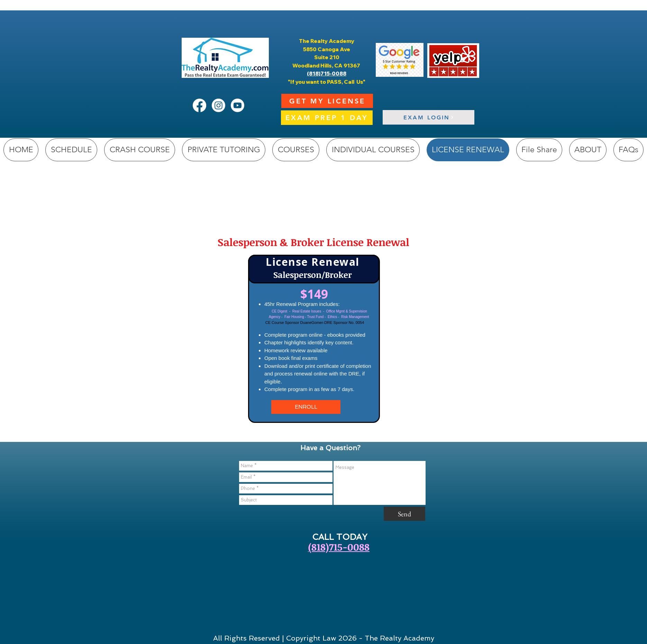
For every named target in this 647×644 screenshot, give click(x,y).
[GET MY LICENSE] (327, 101)
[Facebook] (199, 105)
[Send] (404, 514)
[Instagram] (218, 105)
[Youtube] (238, 105)
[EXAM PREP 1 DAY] (327, 118)
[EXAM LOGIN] (429, 117)
